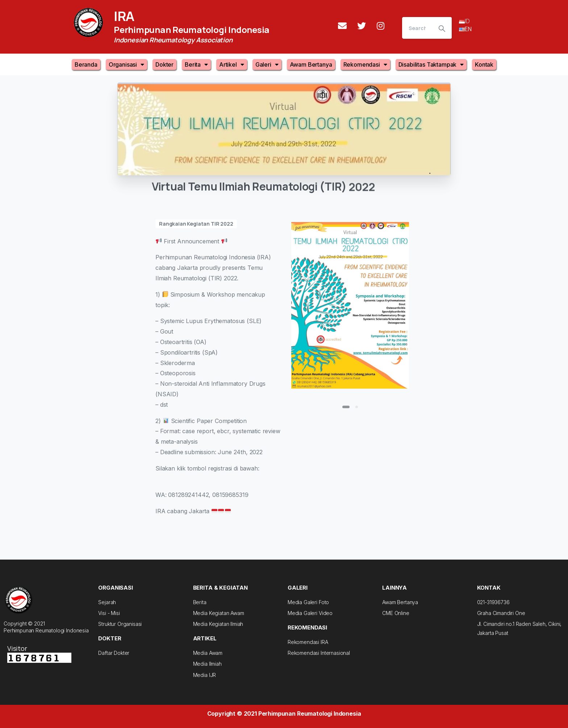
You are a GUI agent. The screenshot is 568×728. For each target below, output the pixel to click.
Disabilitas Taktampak (431, 64)
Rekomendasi (365, 64)
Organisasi (126, 64)
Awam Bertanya (311, 64)
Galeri (267, 64)
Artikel (232, 64)
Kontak (484, 64)
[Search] (417, 28)
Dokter (164, 64)
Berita (196, 64)
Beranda (86, 64)
